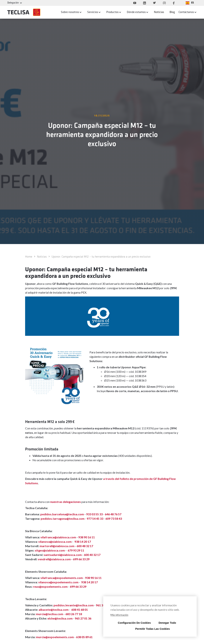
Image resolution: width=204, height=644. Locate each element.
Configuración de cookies (133, 623)
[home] (24, 12)
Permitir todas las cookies (150, 629)
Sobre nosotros (70, 12)
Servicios (93, 12)
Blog (172, 12)
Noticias (159, 12)
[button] (190, 3)
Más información (119, 615)
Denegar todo (167, 623)
